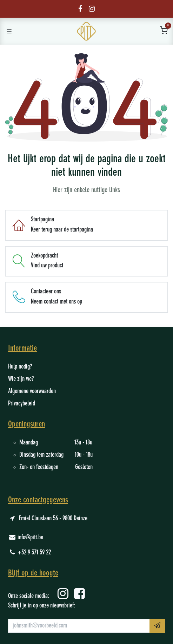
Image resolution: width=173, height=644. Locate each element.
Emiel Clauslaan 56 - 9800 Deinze (53, 519)
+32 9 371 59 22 (34, 553)
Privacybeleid (22, 404)
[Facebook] (80, 9)
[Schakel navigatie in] (9, 31)
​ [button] (157, 625)
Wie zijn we (20, 379)
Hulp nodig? (20, 367)
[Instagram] (92, 9)
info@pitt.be (30, 538)
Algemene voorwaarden (32, 391)
